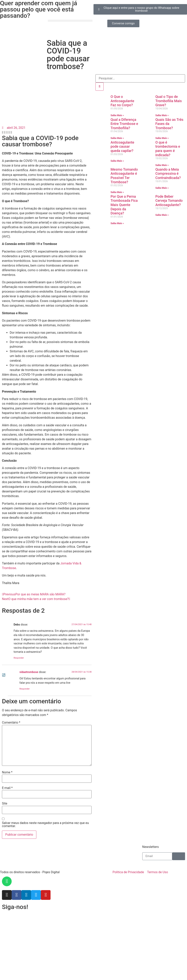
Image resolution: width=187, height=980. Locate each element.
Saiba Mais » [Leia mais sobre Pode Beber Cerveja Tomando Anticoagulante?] (162, 215)
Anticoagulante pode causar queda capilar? (122, 147)
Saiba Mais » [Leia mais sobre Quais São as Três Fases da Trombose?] (162, 138)
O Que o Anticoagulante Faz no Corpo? (122, 101)
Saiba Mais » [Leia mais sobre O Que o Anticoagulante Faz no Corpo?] (117, 115)
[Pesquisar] (100, 87)
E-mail (7, 788)
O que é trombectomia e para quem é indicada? (168, 149)
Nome (7, 772)
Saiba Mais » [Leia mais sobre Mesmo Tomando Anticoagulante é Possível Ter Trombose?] (117, 192)
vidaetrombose (29, 672)
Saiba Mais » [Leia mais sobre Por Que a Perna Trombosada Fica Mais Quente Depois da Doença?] (117, 223)
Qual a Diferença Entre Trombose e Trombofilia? (124, 124)
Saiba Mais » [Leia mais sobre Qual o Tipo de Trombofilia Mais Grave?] (162, 115)
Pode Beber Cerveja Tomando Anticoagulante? (169, 201)
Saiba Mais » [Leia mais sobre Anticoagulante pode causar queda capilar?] (117, 161)
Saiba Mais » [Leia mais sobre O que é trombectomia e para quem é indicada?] (162, 165)
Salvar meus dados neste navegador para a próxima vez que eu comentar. (45, 825)
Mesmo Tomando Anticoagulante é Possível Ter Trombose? (124, 176)
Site (5, 804)
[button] (70, 21)
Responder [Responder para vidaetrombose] (25, 689)
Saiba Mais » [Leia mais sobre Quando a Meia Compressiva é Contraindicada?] (162, 188)
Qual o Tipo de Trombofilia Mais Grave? (169, 101)
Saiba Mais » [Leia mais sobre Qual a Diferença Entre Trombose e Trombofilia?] (117, 138)
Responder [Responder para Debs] (19, 658)
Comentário (11, 723)
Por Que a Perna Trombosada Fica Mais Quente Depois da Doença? (124, 205)
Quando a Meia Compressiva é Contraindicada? (168, 174)
